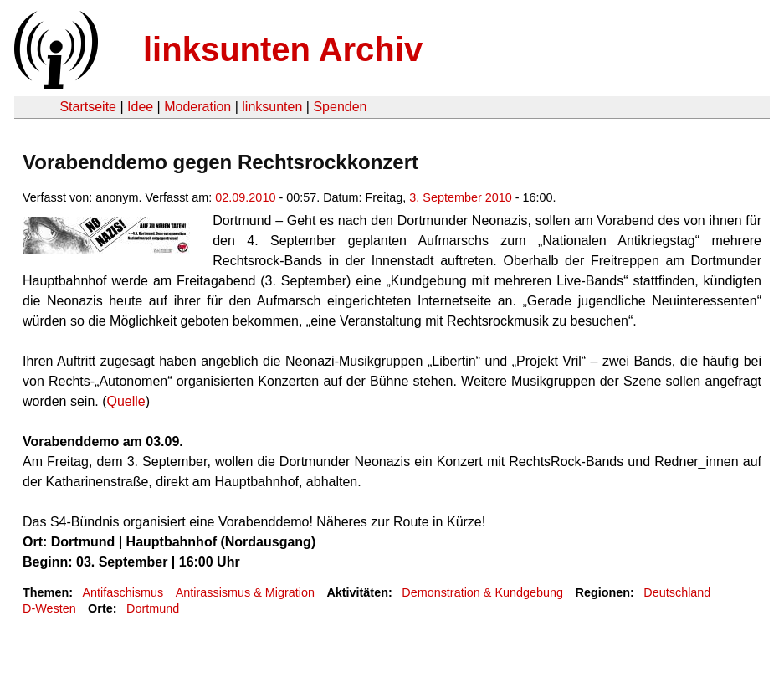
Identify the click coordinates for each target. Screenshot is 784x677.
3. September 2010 (460, 197)
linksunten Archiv (283, 49)
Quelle (126, 401)
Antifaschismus (123, 592)
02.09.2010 (245, 197)
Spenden (340, 107)
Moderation (197, 107)
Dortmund (153, 608)
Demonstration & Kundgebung (482, 592)
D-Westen (49, 608)
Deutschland (677, 592)
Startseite (88, 107)
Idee (140, 107)
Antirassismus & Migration (245, 592)
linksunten (272, 107)
